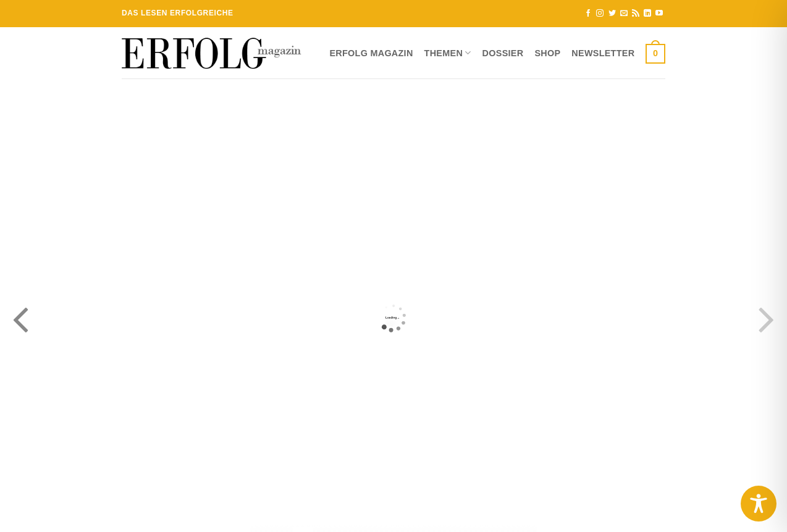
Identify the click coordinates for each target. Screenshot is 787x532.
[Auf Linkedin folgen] (647, 14)
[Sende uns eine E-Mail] (624, 14)
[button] (655, 53)
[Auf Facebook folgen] (588, 14)
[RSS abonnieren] (636, 14)
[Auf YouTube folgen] (659, 14)
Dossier (503, 53)
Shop (547, 53)
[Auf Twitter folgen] (612, 14)
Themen (448, 53)
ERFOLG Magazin (371, 53)
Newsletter (603, 53)
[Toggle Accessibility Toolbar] (759, 504)
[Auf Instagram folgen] (600, 14)
